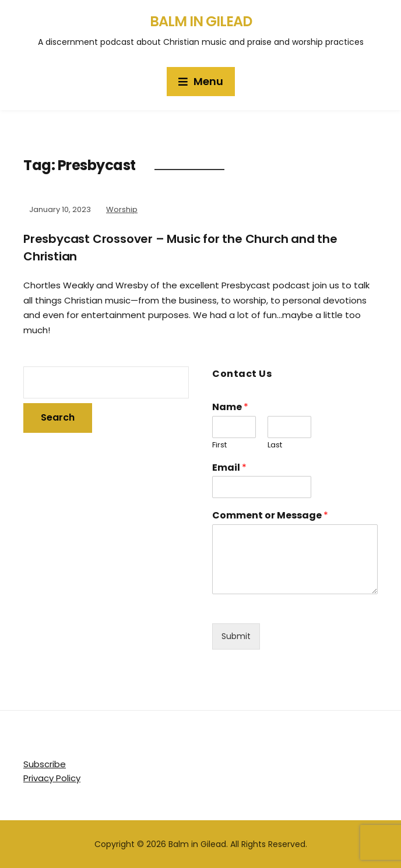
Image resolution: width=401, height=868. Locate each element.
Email (229, 468)
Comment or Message (270, 516)
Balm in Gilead (201, 21)
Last (275, 445)
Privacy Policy (52, 778)
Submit (236, 636)
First (219, 445)
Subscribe (45, 764)
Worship (122, 209)
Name (230, 407)
